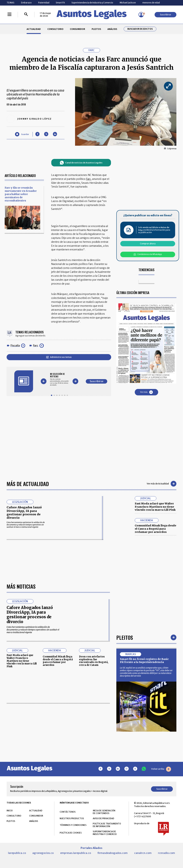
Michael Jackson (128, 3)
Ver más (146, 392)
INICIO (10, 811)
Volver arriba (161, 769)
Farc (36, 346)
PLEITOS (96, 29)
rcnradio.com (166, 853)
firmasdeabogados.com (112, 853)
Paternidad (44, 3)
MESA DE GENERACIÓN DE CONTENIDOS (104, 812)
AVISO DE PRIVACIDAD (103, 818)
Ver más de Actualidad (162, 484)
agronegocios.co (43, 853)
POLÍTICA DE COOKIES (71, 833)
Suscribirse (165, 15)
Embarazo (26, 3)
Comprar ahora (148, 244)
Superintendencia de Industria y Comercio (92, 3)
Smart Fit (60, 3)
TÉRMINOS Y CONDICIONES (73, 825)
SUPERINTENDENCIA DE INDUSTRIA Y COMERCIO (105, 833)
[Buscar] (26, 15)
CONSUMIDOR (77, 29)
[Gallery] (59, 379)
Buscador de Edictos (140, 29)
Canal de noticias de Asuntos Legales (81, 163)
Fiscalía (15, 346)
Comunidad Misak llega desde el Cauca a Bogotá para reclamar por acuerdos (155, 529)
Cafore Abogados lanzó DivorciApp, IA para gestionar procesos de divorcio (24, 512)
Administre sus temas (59, 357)
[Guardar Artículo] (22, 134)
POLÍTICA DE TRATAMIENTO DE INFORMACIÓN (107, 825)
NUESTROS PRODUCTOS (72, 818)
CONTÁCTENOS (68, 812)
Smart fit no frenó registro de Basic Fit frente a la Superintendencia (144, 661)
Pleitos (125, 637)
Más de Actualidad (28, 484)
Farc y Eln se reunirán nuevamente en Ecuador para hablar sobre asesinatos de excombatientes (21, 194)
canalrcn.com (143, 853)
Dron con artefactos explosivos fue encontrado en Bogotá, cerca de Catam (94, 661)
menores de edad (151, 3)
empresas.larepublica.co (76, 853)
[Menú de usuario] (141, 15)
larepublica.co (17, 853)
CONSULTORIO (55, 29)
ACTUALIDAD (34, 29)
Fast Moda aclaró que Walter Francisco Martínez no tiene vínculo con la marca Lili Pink (155, 507)
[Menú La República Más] (9, 15)
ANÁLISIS (112, 29)
